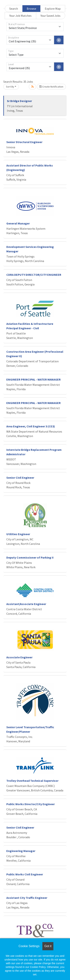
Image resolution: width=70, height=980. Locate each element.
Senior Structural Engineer (24, 142)
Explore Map (53, 9)
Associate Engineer (19, 657)
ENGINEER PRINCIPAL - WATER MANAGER (34, 379)
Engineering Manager (21, 851)
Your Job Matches (20, 16)
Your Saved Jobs (50, 16)
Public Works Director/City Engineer (31, 804)
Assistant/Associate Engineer (26, 604)
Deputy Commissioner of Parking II (30, 557)
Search (14, 9)
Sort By (10, 87)
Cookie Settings (29, 946)
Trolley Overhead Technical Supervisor (32, 781)
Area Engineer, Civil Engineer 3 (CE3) (31, 426)
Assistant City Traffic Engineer (27, 898)
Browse (31, 9)
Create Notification (51, 87)
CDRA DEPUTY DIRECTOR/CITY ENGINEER (34, 275)
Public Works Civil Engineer (25, 874)
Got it (48, 946)
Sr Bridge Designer (19, 101)
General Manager (18, 223)
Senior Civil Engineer (20, 478)
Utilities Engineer (18, 534)
